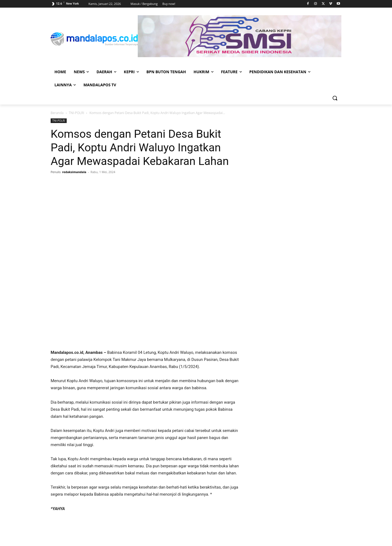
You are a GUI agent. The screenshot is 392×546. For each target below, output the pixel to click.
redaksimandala (74, 172)
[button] (335, 98)
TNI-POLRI (76, 113)
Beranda (57, 113)
